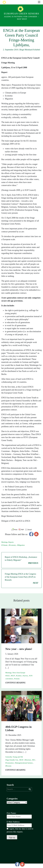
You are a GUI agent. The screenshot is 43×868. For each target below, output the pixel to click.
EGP (13, 680)
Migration (21, 550)
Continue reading (15, 687)
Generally (9, 761)
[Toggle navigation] (39, 29)
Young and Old (18, 761)
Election (28, 764)
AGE (8, 680)
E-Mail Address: (19, 828)
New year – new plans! (19, 653)
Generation (10, 767)
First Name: (12, 818)
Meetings (4, 547)
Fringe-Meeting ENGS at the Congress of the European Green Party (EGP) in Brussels (21, 583)
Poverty (9, 770)
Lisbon (19, 680)
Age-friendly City (12, 764)
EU (34, 764)
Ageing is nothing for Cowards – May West (21, 18)
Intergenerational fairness (24, 767)
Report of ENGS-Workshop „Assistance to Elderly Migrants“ (21, 565)
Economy (13, 550)
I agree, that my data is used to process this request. (20, 835)
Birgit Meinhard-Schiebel (30, 54)
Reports (11, 547)
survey (26, 680)
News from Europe (19, 677)
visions (17, 683)
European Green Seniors (21, 14)
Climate (5, 550)
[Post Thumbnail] (21, 630)
